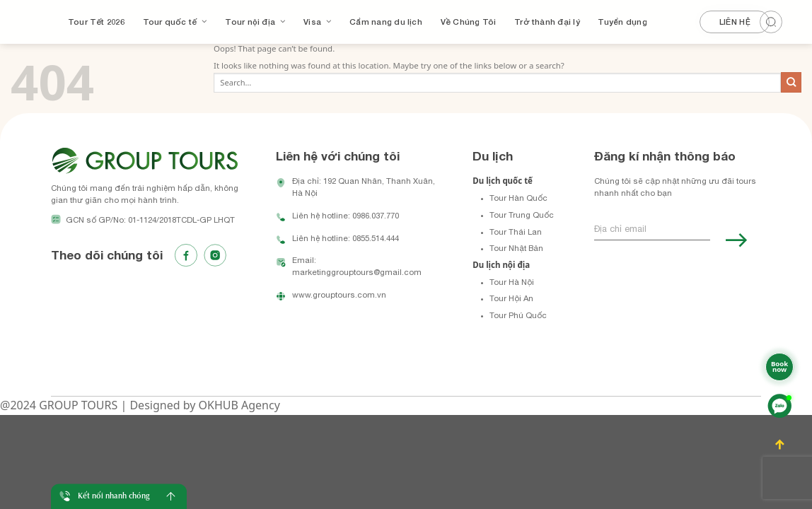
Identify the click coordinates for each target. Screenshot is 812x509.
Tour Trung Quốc (522, 215)
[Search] (779, 20)
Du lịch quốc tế (503, 181)
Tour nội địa (255, 22)
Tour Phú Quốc (518, 315)
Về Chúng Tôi (469, 22)
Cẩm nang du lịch (386, 22)
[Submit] (791, 82)
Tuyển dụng (622, 22)
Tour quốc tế (175, 22)
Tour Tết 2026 (96, 22)
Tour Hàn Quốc (518, 198)
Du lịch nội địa (501, 265)
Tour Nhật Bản (516, 248)
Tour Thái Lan (516, 232)
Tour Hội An (511, 298)
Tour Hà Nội (512, 282)
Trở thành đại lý (547, 22)
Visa (317, 22)
